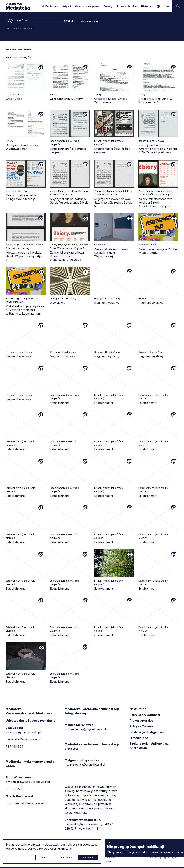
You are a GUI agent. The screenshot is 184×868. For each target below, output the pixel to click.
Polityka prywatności (145, 715)
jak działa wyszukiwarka (20, 29)
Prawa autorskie (127, 6)
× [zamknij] (109, 842)
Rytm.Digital (171, 858)
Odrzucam (66, 858)
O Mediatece (50, 6)
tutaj (69, 849)
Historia (146, 6)
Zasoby (108, 6)
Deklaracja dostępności (147, 733)
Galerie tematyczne (87, 6)
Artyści (67, 6)
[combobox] (34, 21)
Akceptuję (88, 858)
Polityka (141, 727)
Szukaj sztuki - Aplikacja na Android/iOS (149, 746)
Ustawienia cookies (109, 860)
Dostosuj (45, 858)
